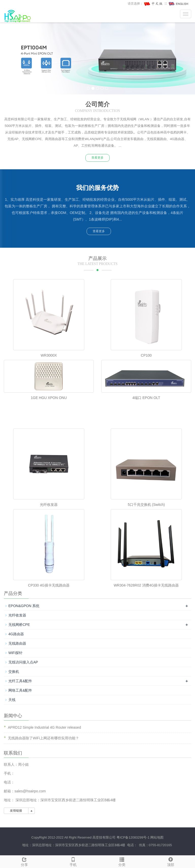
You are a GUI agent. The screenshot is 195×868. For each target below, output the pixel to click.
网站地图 (157, 837)
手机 (73, 861)
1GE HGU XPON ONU (49, 398)
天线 (12, 700)
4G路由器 (16, 634)
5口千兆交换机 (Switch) (146, 505)
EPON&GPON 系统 (24, 606)
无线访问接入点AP (23, 662)
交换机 (14, 672)
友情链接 (16, 811)
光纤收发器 (49, 505)
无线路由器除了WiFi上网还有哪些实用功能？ (43, 738)
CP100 (146, 355)
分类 (122, 861)
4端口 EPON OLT (146, 398)
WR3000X (49, 355)
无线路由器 (17, 643)
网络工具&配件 (20, 690)
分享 (24, 861)
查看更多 (97, 158)
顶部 (171, 861)
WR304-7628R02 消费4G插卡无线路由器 (146, 585)
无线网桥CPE (19, 625)
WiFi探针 (15, 653)
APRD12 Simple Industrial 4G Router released (44, 727)
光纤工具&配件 (20, 681)
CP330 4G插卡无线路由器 (49, 585)
